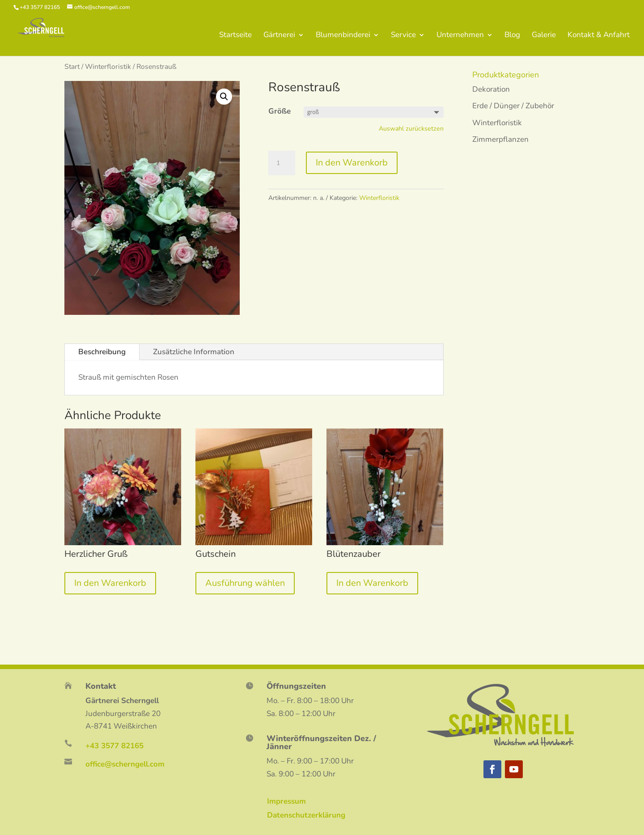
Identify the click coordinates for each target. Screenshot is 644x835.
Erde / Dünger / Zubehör (513, 106)
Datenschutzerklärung (306, 815)
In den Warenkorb (352, 163)
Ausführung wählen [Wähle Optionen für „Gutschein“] (245, 583)
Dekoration (491, 89)
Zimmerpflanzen (500, 139)
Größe (280, 111)
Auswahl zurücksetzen (411, 129)
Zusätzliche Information (194, 352)
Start (72, 67)
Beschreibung (102, 352)
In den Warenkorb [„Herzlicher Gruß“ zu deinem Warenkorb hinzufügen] (110, 583)
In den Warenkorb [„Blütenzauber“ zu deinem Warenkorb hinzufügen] (372, 583)
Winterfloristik (108, 67)
